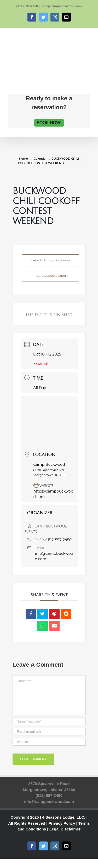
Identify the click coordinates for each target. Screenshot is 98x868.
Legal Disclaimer (65, 829)
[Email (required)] (49, 732)
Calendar (40, 159)
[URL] (49, 742)
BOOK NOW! (49, 123)
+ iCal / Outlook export (50, 276)
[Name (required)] (49, 721)
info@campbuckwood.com (62, 6)
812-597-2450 (60, 540)
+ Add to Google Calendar (50, 260)
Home (24, 159)
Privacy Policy (62, 823)
